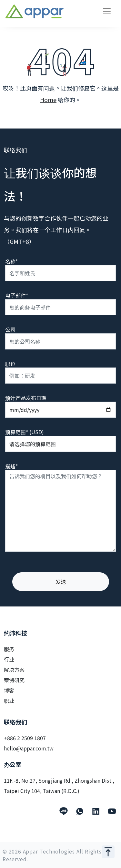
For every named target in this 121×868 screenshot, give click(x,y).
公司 (10, 329)
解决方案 (14, 670)
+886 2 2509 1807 (25, 738)
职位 (10, 364)
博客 (9, 690)
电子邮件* (17, 295)
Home (48, 100)
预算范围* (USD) (25, 432)
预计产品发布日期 (26, 398)
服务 (9, 649)
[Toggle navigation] (107, 11)
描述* (11, 466)
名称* (11, 261)
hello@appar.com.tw (29, 748)
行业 (9, 659)
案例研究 (14, 680)
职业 (9, 701)
